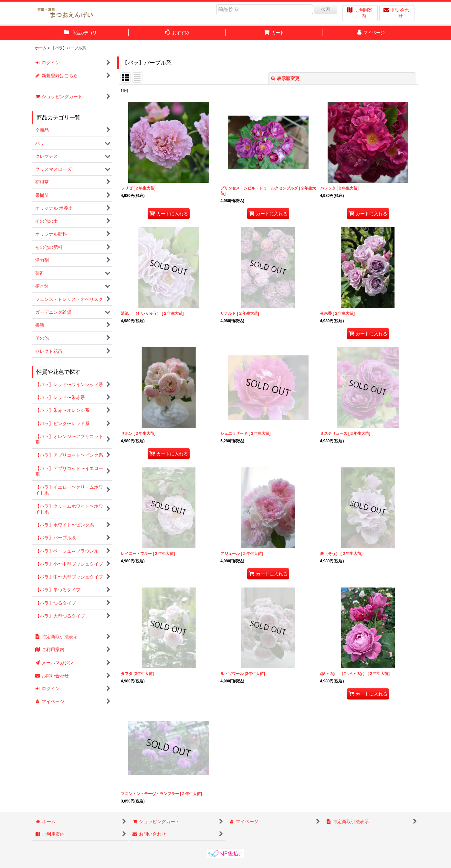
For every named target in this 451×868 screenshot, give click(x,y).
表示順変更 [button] (285, 78)
